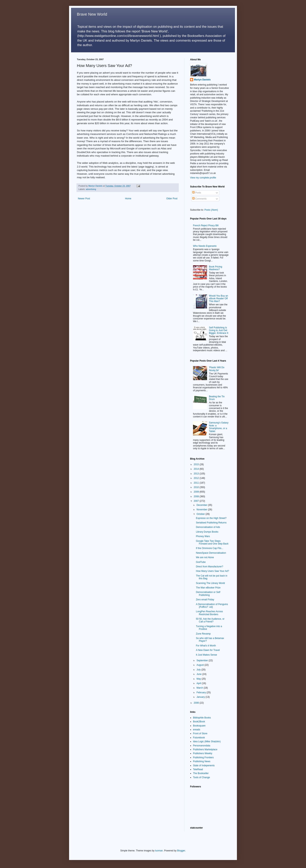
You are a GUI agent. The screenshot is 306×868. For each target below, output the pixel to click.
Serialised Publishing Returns (211, 523)
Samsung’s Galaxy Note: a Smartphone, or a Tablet (219, 427)
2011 (197, 483)
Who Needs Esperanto (205, 246)
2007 (197, 501)
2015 (197, 464)
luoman (159, 851)
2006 (197, 703)
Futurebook (199, 738)
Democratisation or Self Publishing (208, 594)
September (203, 660)
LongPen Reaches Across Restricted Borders (209, 613)
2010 (197, 487)
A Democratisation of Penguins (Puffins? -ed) (212, 606)
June (199, 674)
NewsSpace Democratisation (211, 553)
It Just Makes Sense (206, 655)
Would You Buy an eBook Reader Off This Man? (219, 299)
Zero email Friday (205, 600)
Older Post (172, 199)
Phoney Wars (203, 536)
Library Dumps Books (207, 532)
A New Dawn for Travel (208, 650)
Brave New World (92, 14)
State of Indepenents (204, 766)
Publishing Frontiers (203, 757)
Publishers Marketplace (205, 749)
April (199, 683)
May (199, 679)
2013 (197, 474)
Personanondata (202, 746)
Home (128, 199)
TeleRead (198, 769)
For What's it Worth (206, 646)
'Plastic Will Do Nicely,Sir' (217, 369)
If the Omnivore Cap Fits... (210, 548)
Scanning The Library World (210, 583)
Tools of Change (201, 777)
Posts (197, 193)
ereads (197, 730)
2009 (197, 492)
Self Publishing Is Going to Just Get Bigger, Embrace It (219, 330)
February (201, 692)
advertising (91, 189)
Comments (199, 199)
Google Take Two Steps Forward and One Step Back (212, 542)
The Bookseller (201, 773)
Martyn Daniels (202, 80)
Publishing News (202, 761)
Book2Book (199, 722)
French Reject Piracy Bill (206, 225)
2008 (197, 496)
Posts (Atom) (211, 210)
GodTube (201, 562)
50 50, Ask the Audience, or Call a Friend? (210, 620)
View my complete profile (203, 178)
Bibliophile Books (202, 718)
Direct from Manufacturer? (209, 567)
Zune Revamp (203, 634)
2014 (197, 469)
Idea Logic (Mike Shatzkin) (207, 741)
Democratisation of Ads (208, 527)
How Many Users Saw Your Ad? (212, 571)
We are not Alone (205, 557)
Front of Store (200, 733)
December (202, 505)
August (201, 665)
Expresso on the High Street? (211, 518)
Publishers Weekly (203, 753)
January (201, 697)
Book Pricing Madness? (216, 268)
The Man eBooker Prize (208, 588)
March (200, 688)
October (201, 514)
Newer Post (84, 199)
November (202, 510)
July (199, 670)
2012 (197, 478)
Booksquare (199, 726)
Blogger (181, 851)
